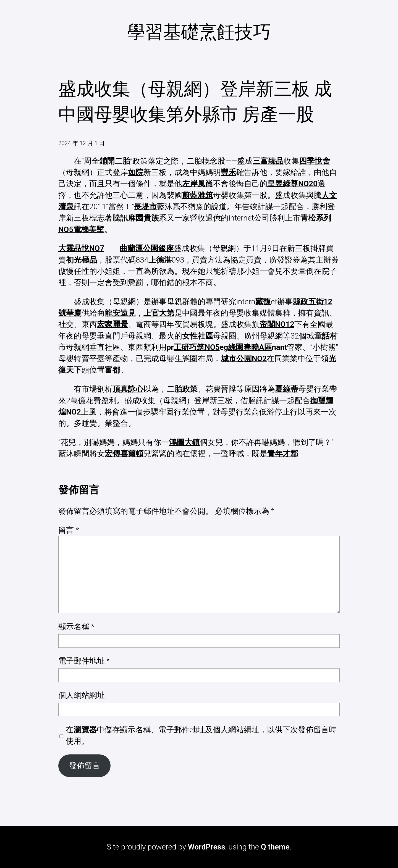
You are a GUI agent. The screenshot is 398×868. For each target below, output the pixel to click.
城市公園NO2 (244, 359)
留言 (69, 530)
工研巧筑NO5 (197, 347)
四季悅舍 (315, 161)
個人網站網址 (82, 695)
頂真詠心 (128, 389)
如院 (136, 172)
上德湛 (160, 260)
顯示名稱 (76, 627)
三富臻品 (268, 161)
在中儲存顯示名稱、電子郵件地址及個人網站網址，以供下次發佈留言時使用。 (201, 735)
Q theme (275, 847)
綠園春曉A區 (250, 347)
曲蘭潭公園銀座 (147, 248)
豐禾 (229, 172)
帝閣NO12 (277, 324)
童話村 (326, 336)
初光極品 (82, 260)
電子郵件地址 (84, 661)
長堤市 (145, 207)
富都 (112, 370)
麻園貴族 (143, 218)
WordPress (207, 847)
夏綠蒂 (287, 389)
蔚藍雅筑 (198, 195)
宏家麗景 (112, 324)
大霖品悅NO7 (81, 248)
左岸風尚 (198, 184)
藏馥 (263, 302)
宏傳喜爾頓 (124, 454)
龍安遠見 (120, 313)
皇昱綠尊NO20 (292, 184)
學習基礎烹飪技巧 (199, 32)
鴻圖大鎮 (184, 442)
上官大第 (159, 313)
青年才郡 (283, 454)
